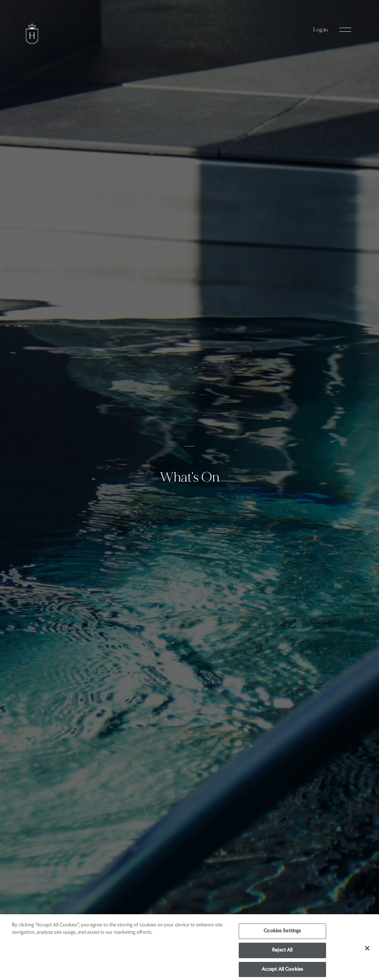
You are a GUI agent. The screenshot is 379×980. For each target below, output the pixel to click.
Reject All (282, 952)
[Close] (367, 950)
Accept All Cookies (282, 971)
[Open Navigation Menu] (345, 30)
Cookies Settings (282, 933)
